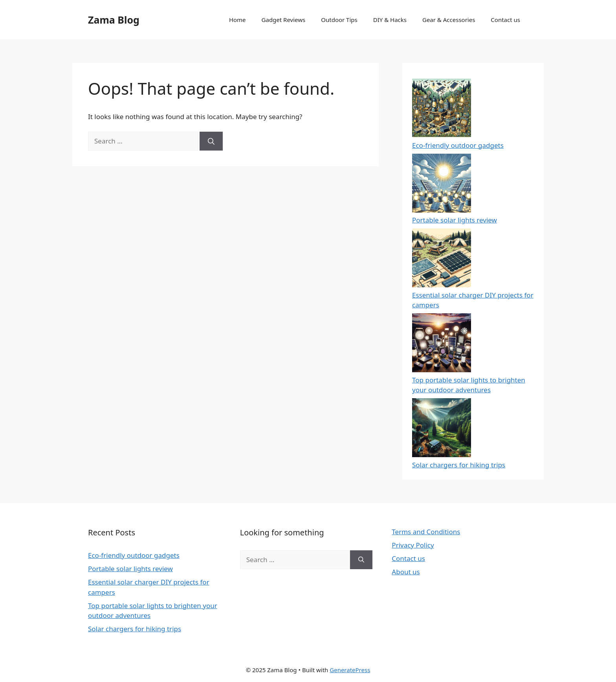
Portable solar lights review (455, 220)
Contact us (505, 20)
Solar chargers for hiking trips (459, 465)
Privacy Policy (413, 545)
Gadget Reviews (284, 20)
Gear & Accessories (449, 20)
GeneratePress (350, 670)
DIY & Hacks (390, 20)
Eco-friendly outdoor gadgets (458, 145)
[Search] (211, 141)
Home (237, 20)
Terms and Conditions (426, 532)
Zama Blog (114, 20)
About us (406, 572)
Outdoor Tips (339, 20)
